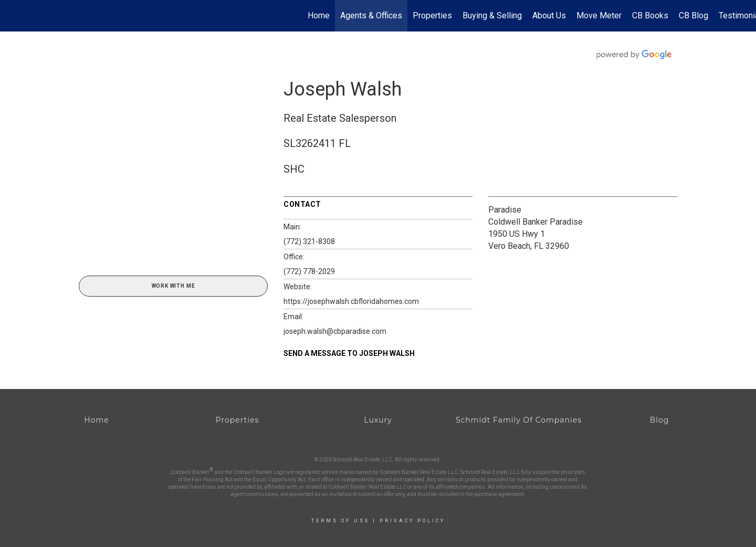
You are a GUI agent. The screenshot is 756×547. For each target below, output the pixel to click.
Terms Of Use (340, 521)
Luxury (378, 420)
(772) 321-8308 (309, 241)
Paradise (505, 210)
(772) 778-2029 (309, 271)
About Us (549, 15)
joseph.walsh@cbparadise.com (335, 331)
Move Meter (599, 15)
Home (319, 15)
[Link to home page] (13, 16)
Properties (432, 15)
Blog (660, 420)
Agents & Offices (371, 15)
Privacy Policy (412, 521)
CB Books (650, 15)
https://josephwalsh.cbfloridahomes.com (351, 301)
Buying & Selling (492, 15)
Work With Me (174, 286)
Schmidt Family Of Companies (519, 420)
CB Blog (694, 15)
